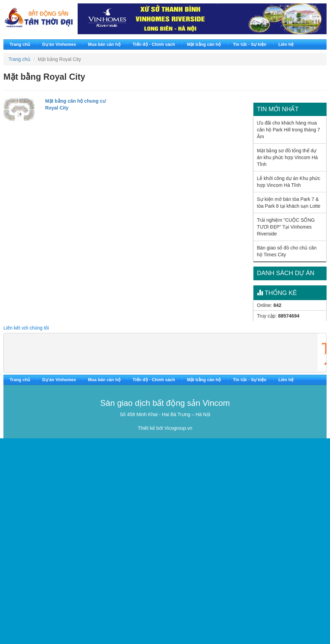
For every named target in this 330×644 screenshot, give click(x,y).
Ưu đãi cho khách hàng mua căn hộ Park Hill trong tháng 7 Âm (288, 130)
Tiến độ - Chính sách (154, 44)
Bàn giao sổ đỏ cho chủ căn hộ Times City (287, 251)
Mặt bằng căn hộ (204, 44)
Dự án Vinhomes (59, 44)
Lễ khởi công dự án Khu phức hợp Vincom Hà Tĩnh (288, 182)
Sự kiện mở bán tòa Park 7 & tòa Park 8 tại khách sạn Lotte (289, 203)
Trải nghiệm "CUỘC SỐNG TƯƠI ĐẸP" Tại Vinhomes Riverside (286, 227)
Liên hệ (286, 44)
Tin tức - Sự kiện (250, 44)
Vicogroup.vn (178, 428)
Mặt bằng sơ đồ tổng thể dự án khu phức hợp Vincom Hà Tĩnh (287, 157)
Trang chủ (20, 44)
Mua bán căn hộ (104, 44)
